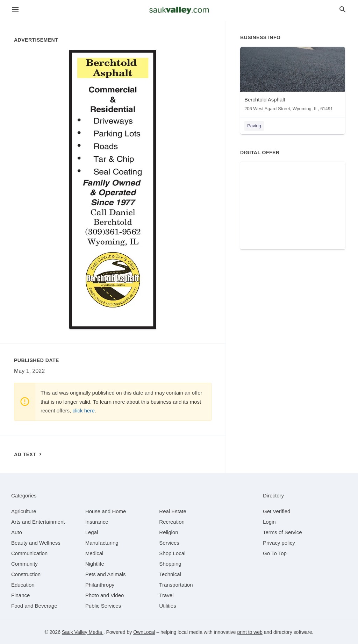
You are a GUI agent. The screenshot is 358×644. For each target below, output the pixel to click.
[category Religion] (169, 532)
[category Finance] (20, 595)
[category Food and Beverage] (34, 606)
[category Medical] (94, 553)
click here (83, 411)
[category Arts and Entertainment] (38, 522)
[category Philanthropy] (100, 585)
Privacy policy (279, 543)
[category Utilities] (167, 606)
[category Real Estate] (173, 511)
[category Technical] (170, 574)
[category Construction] (26, 574)
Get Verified (277, 511)
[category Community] (24, 564)
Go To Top (275, 553)
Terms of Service (282, 532)
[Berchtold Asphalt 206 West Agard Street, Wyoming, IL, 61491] (293, 81)
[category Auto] (17, 532)
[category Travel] (166, 595)
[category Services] (169, 543)
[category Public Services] (103, 606)
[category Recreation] (172, 522)
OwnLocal (144, 632)
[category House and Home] (106, 511)
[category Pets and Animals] (106, 574)
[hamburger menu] (15, 10)
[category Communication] (29, 553)
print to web (250, 632)
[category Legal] (92, 532)
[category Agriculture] (24, 511)
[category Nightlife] (95, 564)
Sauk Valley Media (83, 632)
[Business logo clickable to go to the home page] (179, 10)
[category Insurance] (97, 522)
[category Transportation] (176, 585)
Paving (254, 126)
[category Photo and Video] (105, 595)
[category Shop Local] (172, 553)
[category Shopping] (170, 564)
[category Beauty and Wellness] (36, 543)
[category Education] (23, 585)
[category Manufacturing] (102, 543)
